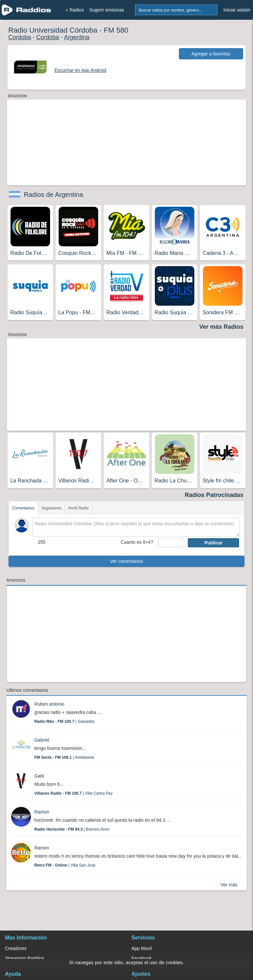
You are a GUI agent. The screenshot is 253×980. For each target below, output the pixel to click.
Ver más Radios (221, 327)
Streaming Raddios (25, 958)
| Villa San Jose (65, 865)
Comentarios (23, 508)
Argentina (77, 37)
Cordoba (20, 37)
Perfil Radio (78, 508)
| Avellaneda (64, 757)
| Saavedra (64, 721)
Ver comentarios (126, 561)
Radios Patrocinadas (214, 495)
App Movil (141, 948)
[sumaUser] (170, 543)
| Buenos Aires (72, 829)
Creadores (16, 948)
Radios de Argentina (53, 195)
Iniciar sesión (237, 10)
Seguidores (52, 508)
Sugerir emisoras (107, 10)
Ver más (229, 885)
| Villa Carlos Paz (73, 793)
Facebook (141, 958)
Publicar (213, 543)
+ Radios (75, 10)
